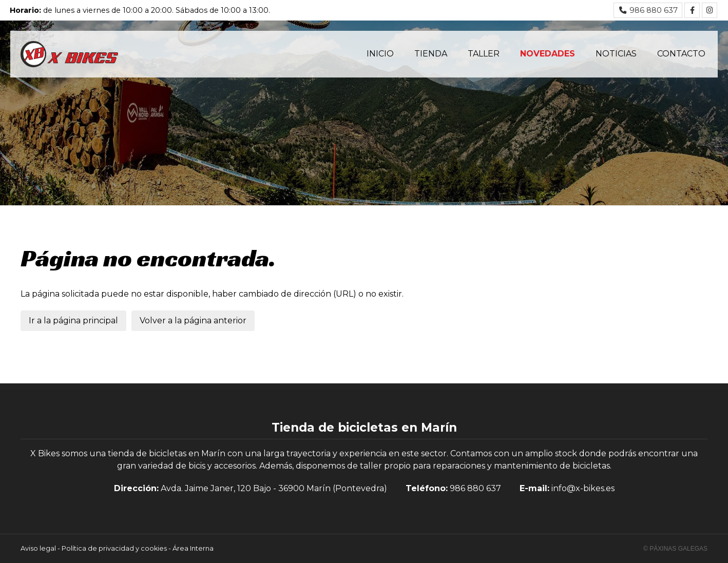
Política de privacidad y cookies (114, 548)
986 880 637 (475, 488)
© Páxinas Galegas (675, 549)
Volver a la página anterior (193, 321)
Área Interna (193, 548)
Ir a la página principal (73, 321)
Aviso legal (38, 548)
